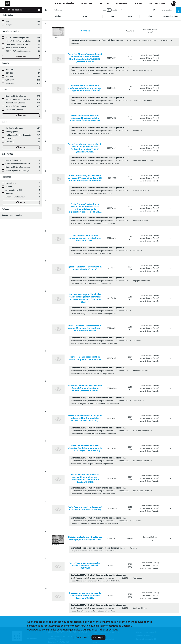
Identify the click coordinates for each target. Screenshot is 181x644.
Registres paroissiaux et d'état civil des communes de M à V (29, 44)
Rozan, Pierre (11, 183)
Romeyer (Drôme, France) (16, 96)
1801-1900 (9, 77)
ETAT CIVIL (10, 138)
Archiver (138, 4)
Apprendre (121, 4)
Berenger (9, 194)
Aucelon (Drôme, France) (16, 106)
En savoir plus (81, 637)
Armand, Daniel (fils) (14, 190)
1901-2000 (10, 80)
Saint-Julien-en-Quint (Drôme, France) (21, 100)
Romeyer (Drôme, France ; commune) (21, 167)
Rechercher (86, 4)
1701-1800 (9, 73)
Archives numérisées (64, 4)
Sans (7, 22)
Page (104, 10)
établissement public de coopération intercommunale (27, 135)
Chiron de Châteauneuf (15, 197)
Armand (9, 187)
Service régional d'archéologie (17, 171)
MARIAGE (10, 142)
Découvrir (104, 4)
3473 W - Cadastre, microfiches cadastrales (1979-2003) (28, 41)
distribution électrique (14, 128)
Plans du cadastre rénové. (16, 48)
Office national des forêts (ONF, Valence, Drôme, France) (28, 164)
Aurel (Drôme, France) (14, 110)
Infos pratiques (157, 4)
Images (9, 25)
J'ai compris (98, 637)
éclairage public (12, 132)
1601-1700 (9, 70)
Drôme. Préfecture (13, 160)
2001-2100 (9, 83)
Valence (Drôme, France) (15, 103)
